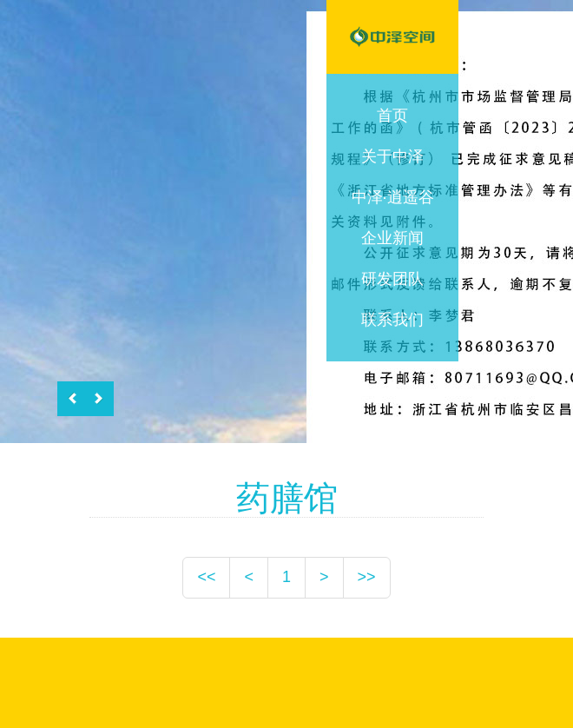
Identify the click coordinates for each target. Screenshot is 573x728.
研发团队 (392, 279)
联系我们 (392, 320)
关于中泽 (392, 156)
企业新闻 (392, 238)
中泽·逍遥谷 (393, 197)
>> (367, 577)
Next (97, 399)
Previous (75, 399)
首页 (392, 116)
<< (206, 577)
